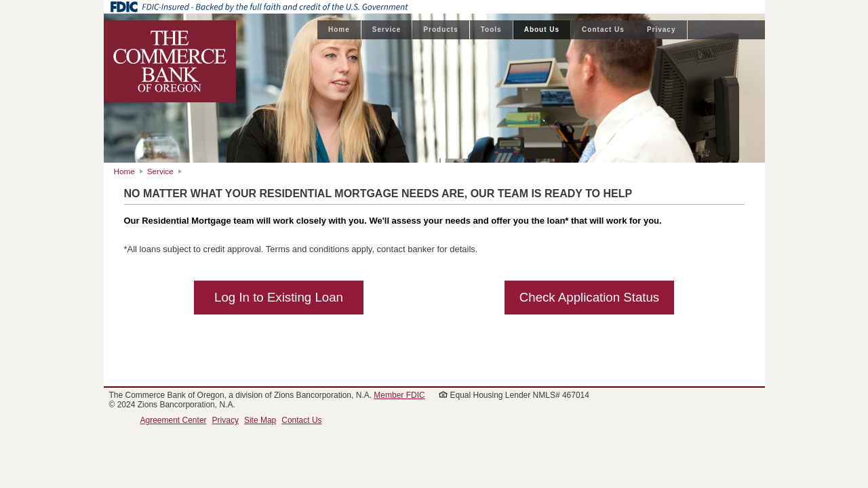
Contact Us (603, 29)
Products (440, 29)
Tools (491, 29)
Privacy (662, 29)
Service (387, 29)
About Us (542, 29)
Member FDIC (399, 395)
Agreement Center (174, 420)
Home (339, 29)
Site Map (260, 420)
